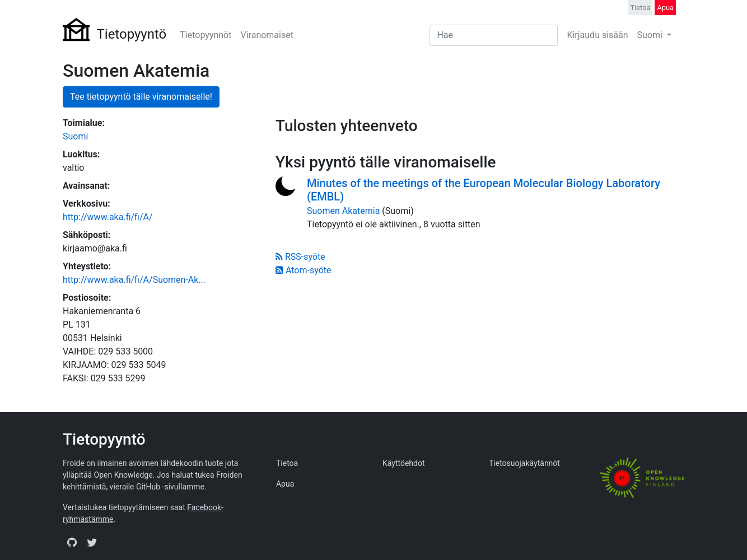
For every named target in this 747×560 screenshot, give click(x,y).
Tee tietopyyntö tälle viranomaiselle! (141, 97)
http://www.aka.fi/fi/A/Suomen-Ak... (134, 280)
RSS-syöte (300, 257)
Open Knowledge (123, 475)
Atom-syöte (303, 270)
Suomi (651, 35)
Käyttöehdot (404, 463)
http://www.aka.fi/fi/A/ (108, 217)
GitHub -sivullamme (170, 487)
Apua (665, 8)
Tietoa (641, 8)
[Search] (494, 35)
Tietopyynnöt (206, 35)
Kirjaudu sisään (597, 35)
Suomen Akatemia (343, 211)
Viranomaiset (267, 35)
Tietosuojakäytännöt (524, 463)
